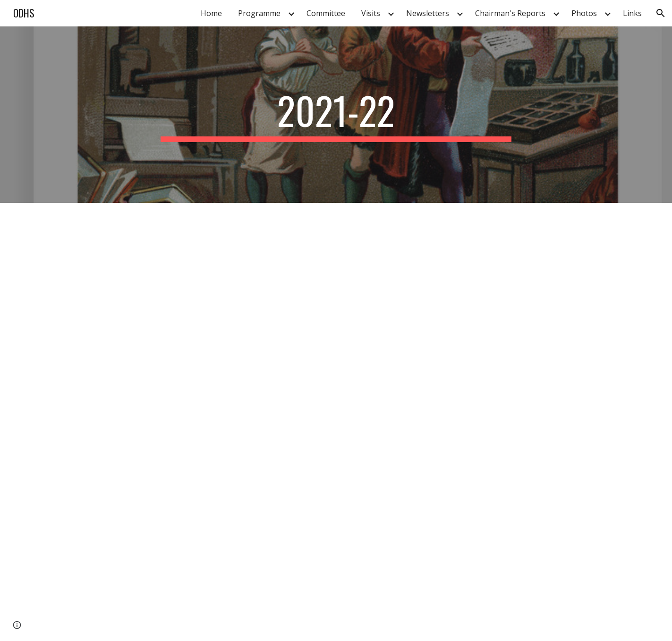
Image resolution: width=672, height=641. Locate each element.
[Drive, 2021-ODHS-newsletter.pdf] (219, 422)
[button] (661, 13)
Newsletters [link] (428, 13)
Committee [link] (326, 13)
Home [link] (211, 13)
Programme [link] (259, 13)
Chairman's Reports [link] (510, 13)
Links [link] (632, 13)
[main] (336, 115)
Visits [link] (371, 13)
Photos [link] (584, 13)
